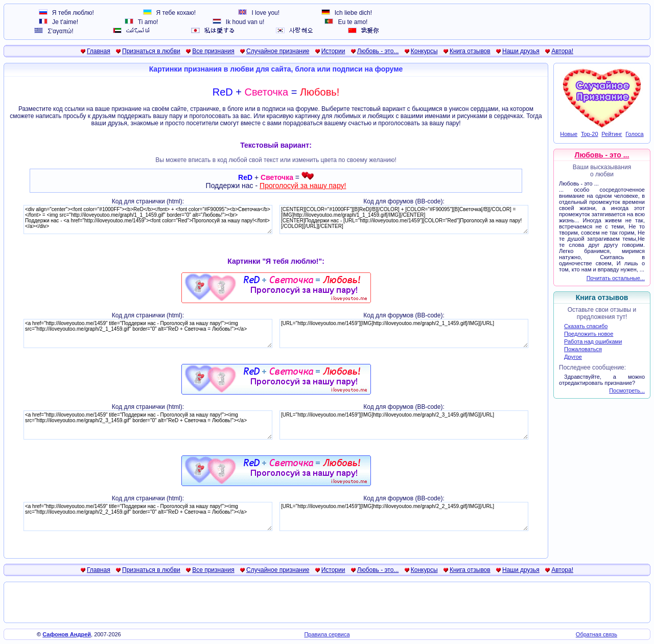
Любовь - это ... (602, 155)
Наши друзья (521, 51)
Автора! (562, 51)
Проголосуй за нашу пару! (303, 186)
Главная (99, 51)
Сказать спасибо (586, 326)
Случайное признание (278, 51)
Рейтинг (612, 134)
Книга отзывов (470, 51)
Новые (569, 134)
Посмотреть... (627, 390)
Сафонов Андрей (67, 634)
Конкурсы (424, 51)
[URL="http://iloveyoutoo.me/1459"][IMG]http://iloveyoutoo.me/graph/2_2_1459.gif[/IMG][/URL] (404, 516)
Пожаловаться (583, 349)
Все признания (213, 51)
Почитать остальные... (616, 278)
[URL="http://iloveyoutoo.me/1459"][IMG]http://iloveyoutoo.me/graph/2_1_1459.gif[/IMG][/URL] (404, 333)
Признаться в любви (151, 51)
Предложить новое (589, 334)
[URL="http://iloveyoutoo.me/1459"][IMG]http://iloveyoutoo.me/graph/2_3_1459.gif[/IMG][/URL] (404, 425)
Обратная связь (597, 634)
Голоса (634, 134)
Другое (573, 357)
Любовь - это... (378, 51)
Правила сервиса (327, 634)
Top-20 (590, 134)
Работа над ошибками (593, 341)
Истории (333, 51)
